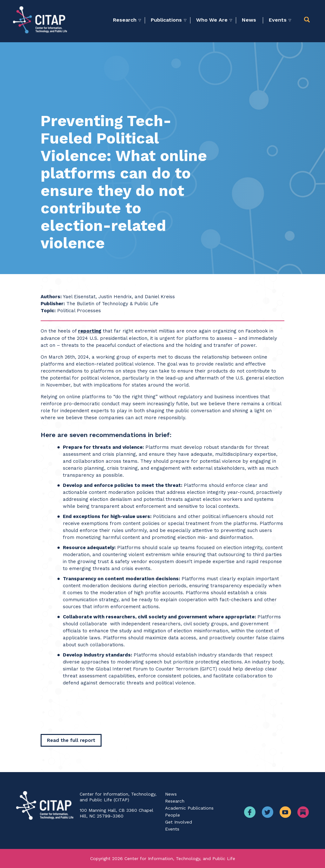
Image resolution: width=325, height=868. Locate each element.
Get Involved (179, 822)
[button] (308, 20)
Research (125, 20)
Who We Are (212, 20)
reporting (90, 331)
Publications (166, 20)
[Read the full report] (71, 740)
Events (278, 20)
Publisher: (53, 304)
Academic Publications (189, 808)
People (172, 815)
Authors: (51, 297)
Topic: (48, 311)
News (249, 20)
